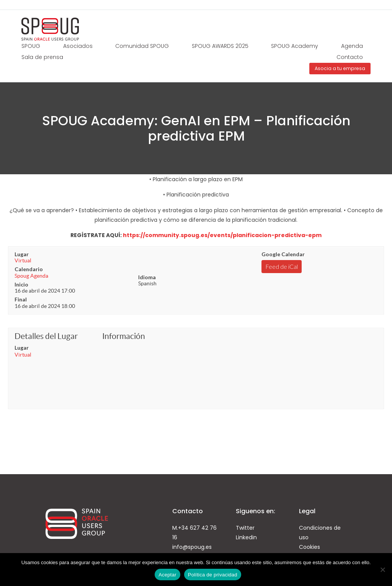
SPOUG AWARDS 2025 (220, 46)
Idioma (147, 277)
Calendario (29, 269)
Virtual (23, 260)
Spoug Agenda (31, 276)
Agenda (352, 46)
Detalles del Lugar (46, 336)
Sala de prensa (42, 57)
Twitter (245, 528)
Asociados (78, 46)
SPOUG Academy (295, 46)
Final (21, 299)
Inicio (21, 284)
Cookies (310, 547)
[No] (382, 570)
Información (124, 336)
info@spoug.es (192, 547)
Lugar (22, 254)
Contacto (350, 57)
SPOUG (31, 46)
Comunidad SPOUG (142, 46)
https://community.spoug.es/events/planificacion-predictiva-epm (222, 235)
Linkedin (246, 537)
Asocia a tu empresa (340, 68)
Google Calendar (283, 254)
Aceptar (167, 575)
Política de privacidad (213, 575)
